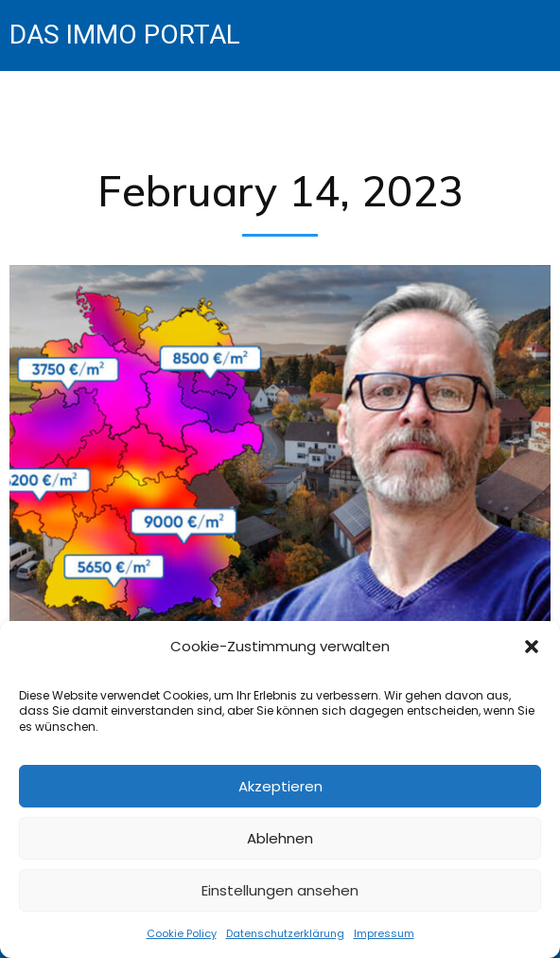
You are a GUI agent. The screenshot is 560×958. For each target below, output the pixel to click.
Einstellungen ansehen (280, 890)
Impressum (384, 933)
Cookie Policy (182, 933)
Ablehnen (280, 838)
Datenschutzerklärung (285, 933)
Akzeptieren (280, 786)
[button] (532, 647)
